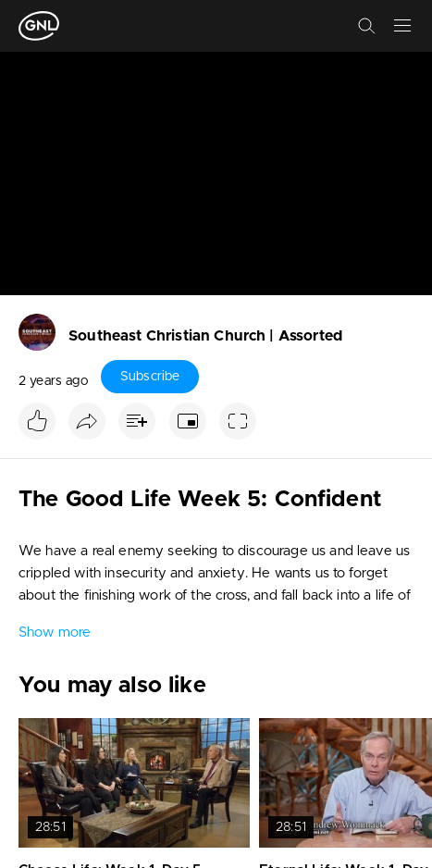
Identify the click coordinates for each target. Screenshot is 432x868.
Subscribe (150, 377)
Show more (55, 632)
